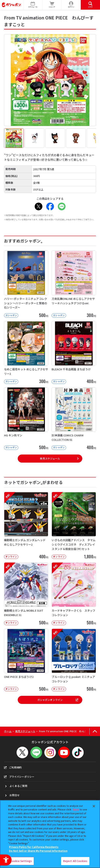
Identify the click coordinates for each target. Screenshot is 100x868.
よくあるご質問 (18, 786)
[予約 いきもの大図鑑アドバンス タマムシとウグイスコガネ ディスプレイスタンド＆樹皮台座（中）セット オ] (74, 525)
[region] (50, 834)
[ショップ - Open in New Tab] (52, 5)
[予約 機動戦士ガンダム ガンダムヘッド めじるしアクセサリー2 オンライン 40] (26, 525)
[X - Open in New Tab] (39, 206)
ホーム (8, 731)
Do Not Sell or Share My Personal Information (38, 851)
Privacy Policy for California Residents (34, 847)
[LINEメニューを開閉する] (36, 752)
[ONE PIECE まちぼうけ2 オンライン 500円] (26, 660)
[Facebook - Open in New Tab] (50, 206)
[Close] (94, 806)
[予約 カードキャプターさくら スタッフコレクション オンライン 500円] (74, 594)
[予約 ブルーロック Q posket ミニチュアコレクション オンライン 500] (74, 660)
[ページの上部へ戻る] (95, 731)
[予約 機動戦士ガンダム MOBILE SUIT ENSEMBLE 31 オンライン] (26, 594)
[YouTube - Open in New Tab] (64, 752)
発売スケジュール (50, 458)
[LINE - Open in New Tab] (62, 206)
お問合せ (15, 795)
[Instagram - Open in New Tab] (50, 752)
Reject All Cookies (75, 861)
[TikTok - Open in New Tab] (78, 752)
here (76, 809)
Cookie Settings (21, 861)
